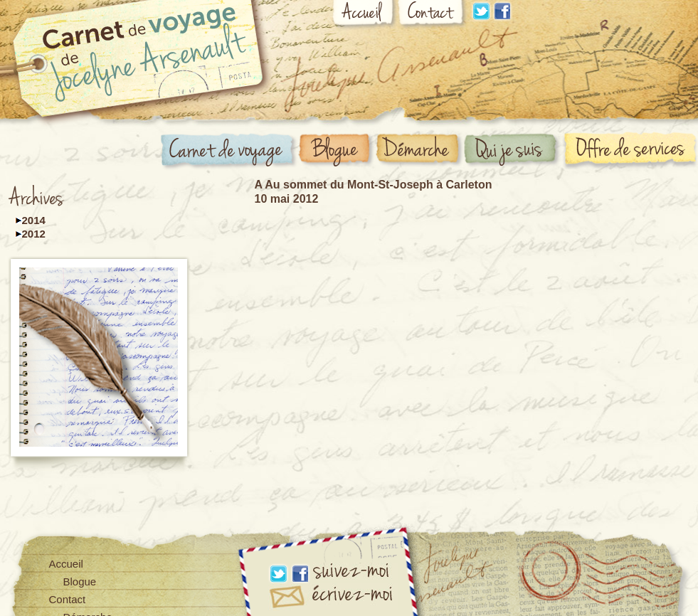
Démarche (420, 150)
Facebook (502, 11)
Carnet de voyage (229, 152)
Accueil (365, 16)
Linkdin (481, 11)
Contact (433, 15)
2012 (34, 234)
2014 (34, 220)
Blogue (337, 151)
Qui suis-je (513, 151)
